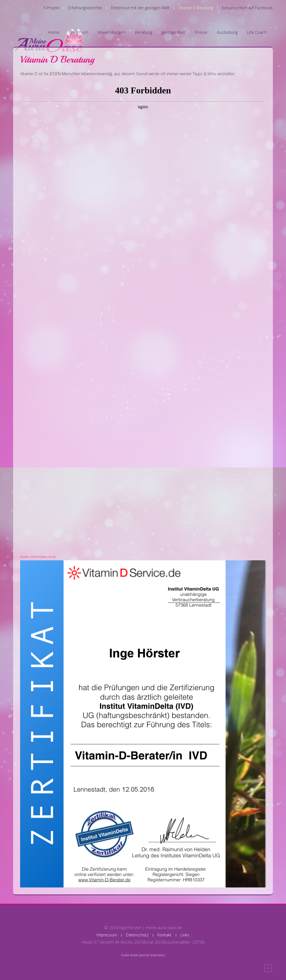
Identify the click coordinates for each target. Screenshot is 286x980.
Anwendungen (112, 32)
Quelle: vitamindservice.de (38, 557)
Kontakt (165, 935)
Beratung (144, 32)
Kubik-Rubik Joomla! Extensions (143, 955)
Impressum (107, 935)
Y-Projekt (52, 8)
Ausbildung (227, 32)
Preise (201, 32)
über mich (79, 32)
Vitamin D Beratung (196, 8)
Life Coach (257, 32)
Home (54, 32)
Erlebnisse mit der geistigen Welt (140, 8)
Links (185, 935)
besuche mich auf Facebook (247, 8)
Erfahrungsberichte (85, 8)
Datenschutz (137, 935)
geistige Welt (174, 32)
